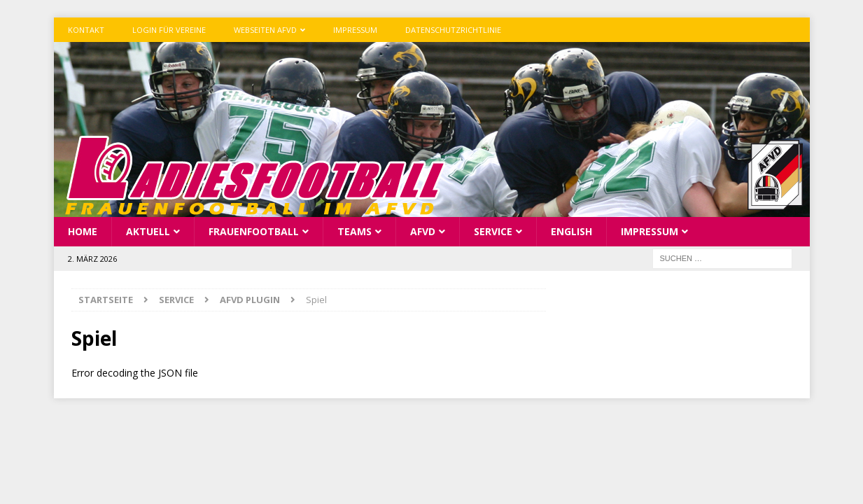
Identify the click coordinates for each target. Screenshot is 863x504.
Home (83, 231)
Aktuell (148, 231)
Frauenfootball (254, 231)
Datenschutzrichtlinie (453, 30)
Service (493, 231)
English (571, 231)
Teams (355, 231)
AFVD (423, 231)
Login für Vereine (169, 30)
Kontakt (86, 30)
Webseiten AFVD (265, 30)
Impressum (355, 30)
